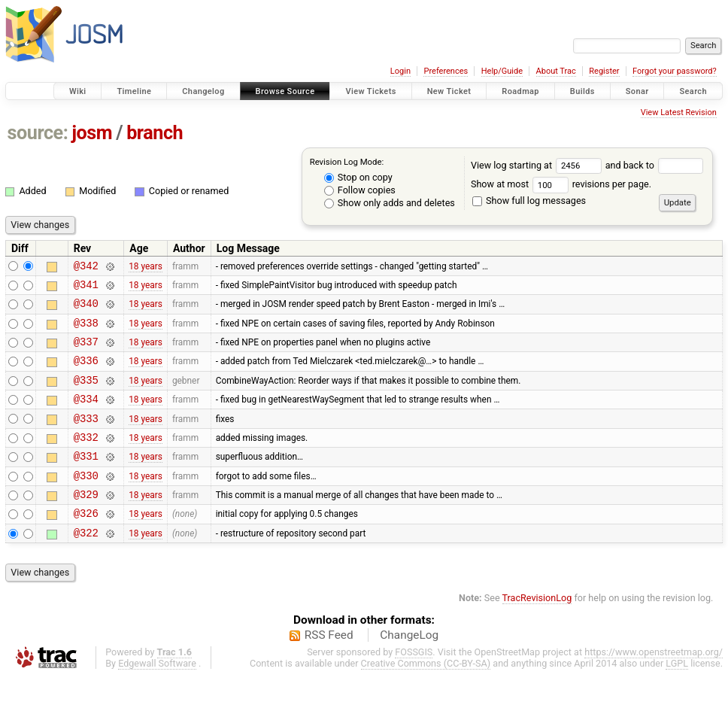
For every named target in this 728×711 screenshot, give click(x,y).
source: (38, 133)
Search (693, 91)
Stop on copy (358, 177)
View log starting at (538, 165)
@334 (86, 416)
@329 (86, 523)
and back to (655, 165)
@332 (86, 459)
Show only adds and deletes (390, 203)
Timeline (134, 91)
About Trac (556, 71)
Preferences (446, 71)
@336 (86, 374)
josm (92, 133)
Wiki (78, 91)
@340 (86, 310)
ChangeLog (409, 669)
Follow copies (360, 190)
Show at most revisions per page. (561, 184)
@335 (86, 395)
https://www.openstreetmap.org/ (654, 686)
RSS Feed (329, 669)
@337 (86, 352)
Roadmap (520, 91)
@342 (86, 267)
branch (155, 133)
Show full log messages (529, 201)
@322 (86, 566)
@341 (86, 289)
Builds (582, 91)
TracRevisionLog (537, 632)
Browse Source (285, 91)
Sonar (637, 91)
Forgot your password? (675, 71)
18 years (146, 267)
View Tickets (370, 91)
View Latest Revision (679, 112)
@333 (86, 438)
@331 (86, 480)
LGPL (677, 697)
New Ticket (449, 91)
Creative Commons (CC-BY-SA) (426, 697)
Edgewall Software (157, 697)
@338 (86, 331)
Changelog (203, 91)
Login (400, 71)
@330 (86, 502)
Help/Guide (502, 71)
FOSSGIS (414, 686)
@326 (86, 544)
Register (604, 71)
